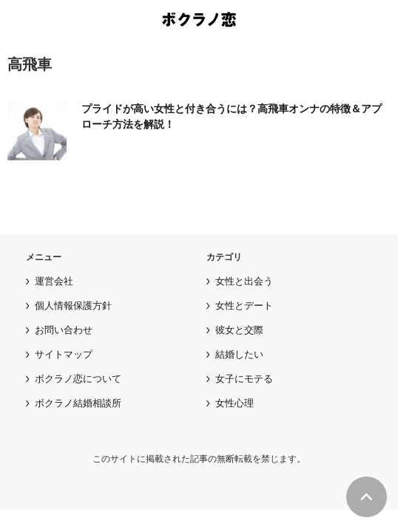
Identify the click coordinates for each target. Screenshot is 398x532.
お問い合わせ (64, 330)
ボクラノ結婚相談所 (78, 403)
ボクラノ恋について (78, 379)
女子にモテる (244, 379)
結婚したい (239, 354)
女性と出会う (244, 281)
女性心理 (235, 403)
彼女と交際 (239, 330)
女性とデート (244, 306)
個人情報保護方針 (73, 306)
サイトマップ (64, 354)
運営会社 (54, 281)
